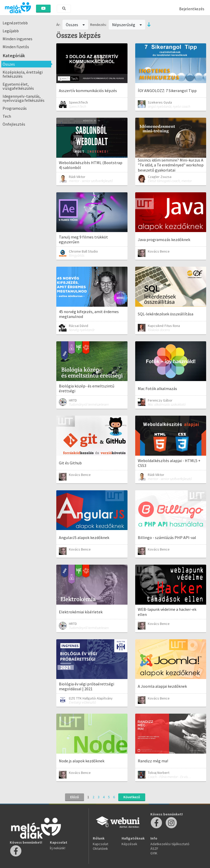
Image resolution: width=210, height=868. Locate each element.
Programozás (15, 108)
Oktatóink (100, 849)
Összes (9, 64)
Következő (132, 797)
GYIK (154, 853)
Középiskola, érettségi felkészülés (23, 74)
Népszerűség (127, 25)
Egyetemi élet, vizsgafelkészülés (18, 86)
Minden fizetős (16, 47)
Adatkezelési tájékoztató (170, 844)
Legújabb (11, 31)
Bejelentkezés (192, 9)
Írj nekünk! (58, 848)
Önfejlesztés (14, 124)
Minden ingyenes (17, 39)
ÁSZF (154, 849)
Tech (7, 116)
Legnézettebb (15, 23)
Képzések (129, 844)
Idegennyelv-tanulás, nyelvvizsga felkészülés (24, 98)
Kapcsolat (101, 844)
